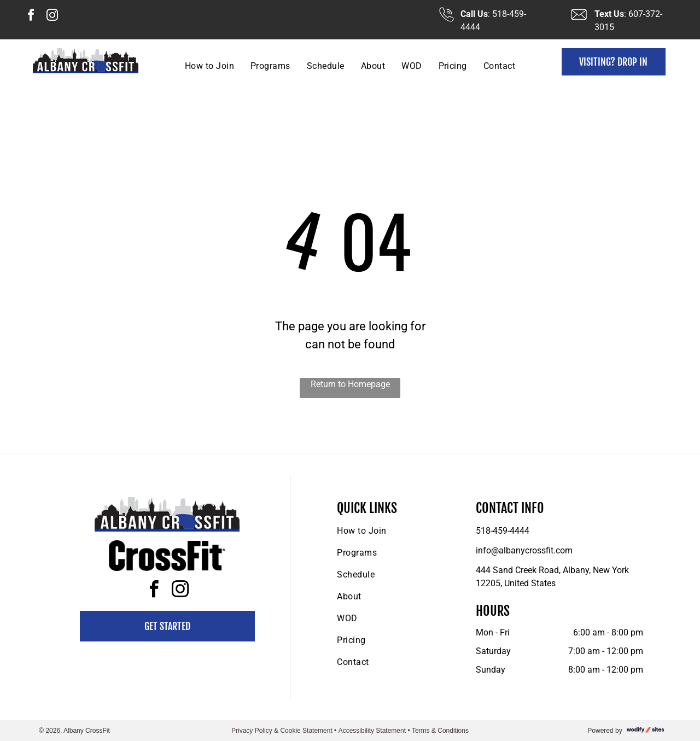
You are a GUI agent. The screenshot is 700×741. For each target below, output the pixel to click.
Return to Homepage (350, 384)
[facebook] (31, 17)
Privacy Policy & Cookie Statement (282, 731)
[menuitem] (209, 66)
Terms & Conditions (440, 731)
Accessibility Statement (372, 731)
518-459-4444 (503, 531)
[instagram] (52, 17)
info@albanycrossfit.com (524, 550)
